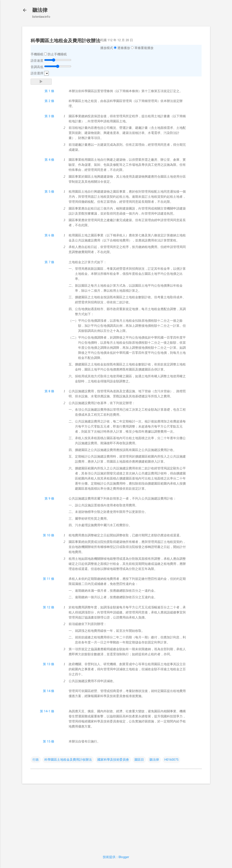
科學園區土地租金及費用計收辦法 (68, 760)
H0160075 (171, 760)
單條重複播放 (144, 48)
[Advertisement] (116, 817)
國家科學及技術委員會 (113, 760)
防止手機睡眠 (57, 54)
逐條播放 (124, 48)
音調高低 (37, 67)
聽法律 (40, 10)
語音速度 (37, 61)
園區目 (139, 760)
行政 (36, 760)
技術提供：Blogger (116, 857)
